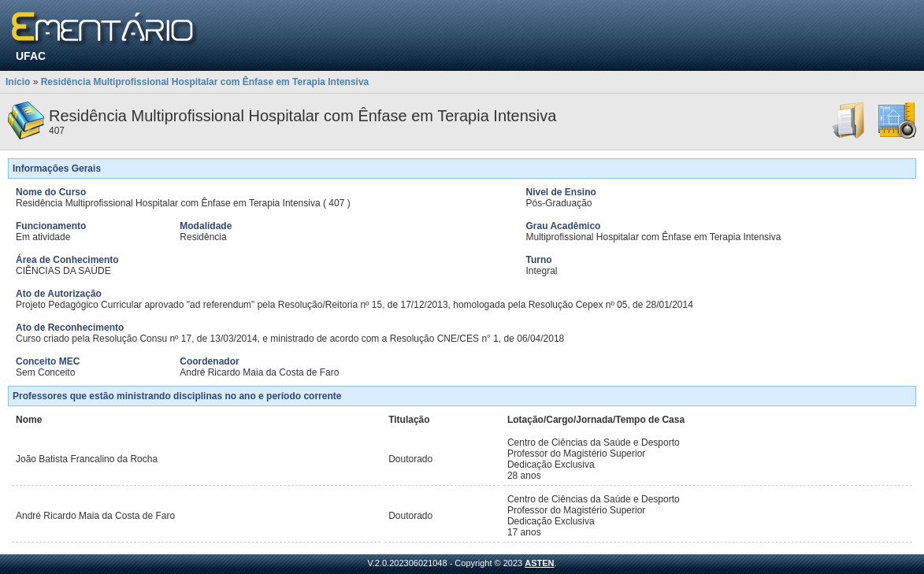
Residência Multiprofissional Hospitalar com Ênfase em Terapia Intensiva (205, 82)
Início (18, 82)
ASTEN (539, 563)
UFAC (31, 56)
